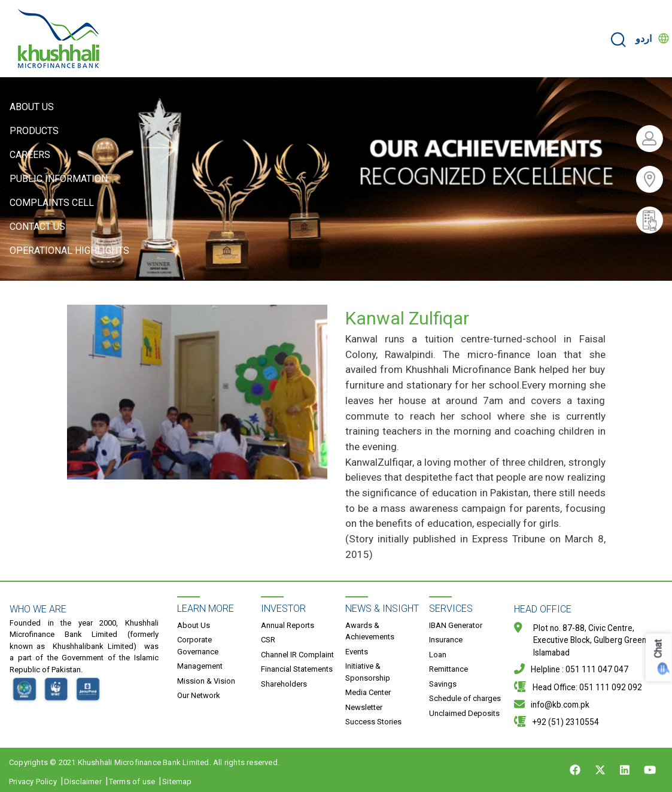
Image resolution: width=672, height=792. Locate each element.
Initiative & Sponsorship (368, 672)
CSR (268, 640)
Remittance (448, 669)
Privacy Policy (33, 782)
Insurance (446, 640)
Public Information (59, 179)
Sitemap (177, 782)
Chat (659, 649)
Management (200, 666)
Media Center (368, 692)
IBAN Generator (456, 625)
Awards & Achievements (370, 631)
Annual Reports (288, 625)
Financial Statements (297, 669)
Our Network (199, 695)
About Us (32, 107)
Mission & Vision (206, 681)
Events (357, 652)
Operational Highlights (69, 251)
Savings (443, 684)
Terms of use (132, 782)
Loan (438, 655)
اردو (644, 39)
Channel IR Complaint (297, 655)
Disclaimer (83, 782)
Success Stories (373, 722)
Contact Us (37, 227)
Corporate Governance (198, 646)
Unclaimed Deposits (464, 713)
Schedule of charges (465, 698)
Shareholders (284, 684)
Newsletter (364, 707)
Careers (30, 155)
